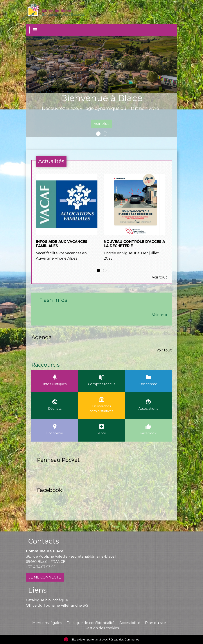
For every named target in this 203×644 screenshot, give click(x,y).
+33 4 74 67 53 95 (41, 567)
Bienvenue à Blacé (102, 98)
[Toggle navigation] (35, 30)
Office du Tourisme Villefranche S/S (57, 605)
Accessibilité (130, 623)
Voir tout (160, 277)
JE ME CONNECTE (45, 577)
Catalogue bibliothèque (47, 600)
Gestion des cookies (102, 628)
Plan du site (155, 623)
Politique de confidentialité (91, 623)
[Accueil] (54, 12)
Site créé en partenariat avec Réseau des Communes (101, 639)
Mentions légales (47, 623)
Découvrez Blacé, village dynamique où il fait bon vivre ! (102, 108)
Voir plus (101, 124)
